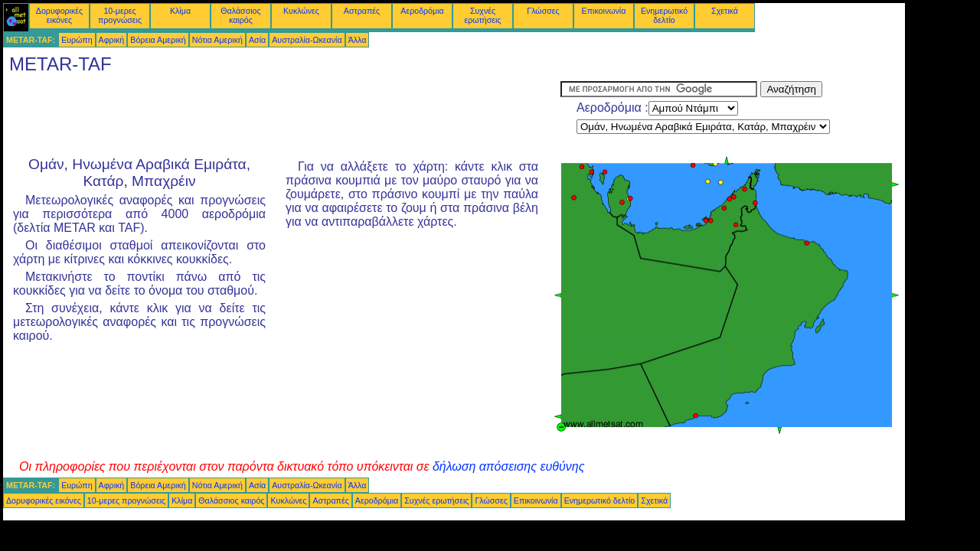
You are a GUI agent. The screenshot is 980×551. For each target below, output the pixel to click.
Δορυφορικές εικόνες (59, 15)
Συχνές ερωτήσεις (483, 15)
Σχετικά (725, 11)
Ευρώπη (77, 40)
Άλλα (358, 40)
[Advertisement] (282, 116)
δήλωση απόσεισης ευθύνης (509, 466)
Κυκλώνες (301, 11)
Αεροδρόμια (422, 11)
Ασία (257, 40)
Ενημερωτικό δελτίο (664, 15)
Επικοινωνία (604, 11)
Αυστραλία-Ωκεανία (307, 40)
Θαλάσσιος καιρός (240, 15)
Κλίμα (180, 11)
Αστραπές (362, 11)
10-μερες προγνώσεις (120, 15)
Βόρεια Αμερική (158, 40)
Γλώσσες (543, 11)
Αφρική (112, 40)
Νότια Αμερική (217, 40)
